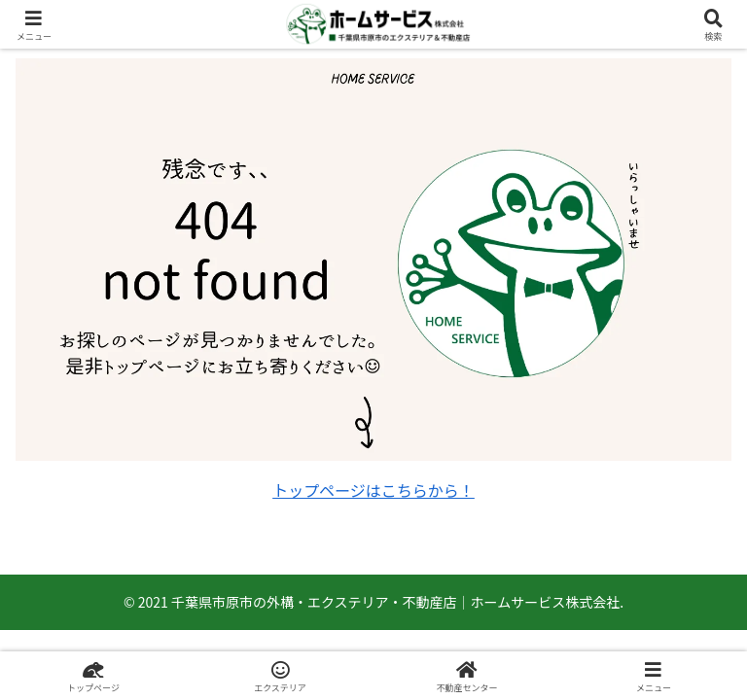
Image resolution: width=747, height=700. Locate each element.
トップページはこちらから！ (373, 490)
